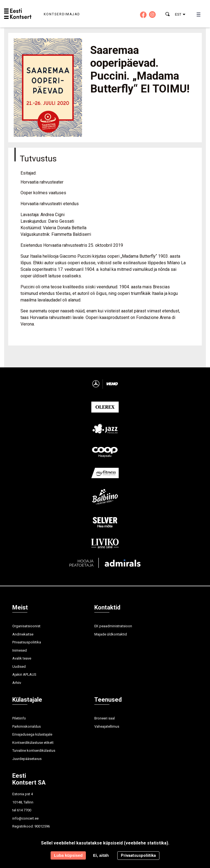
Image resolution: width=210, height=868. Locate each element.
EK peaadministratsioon (113, 626)
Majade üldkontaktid (111, 634)
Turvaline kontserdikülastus (34, 751)
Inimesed (20, 650)
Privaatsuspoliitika (27, 642)
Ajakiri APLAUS (24, 674)
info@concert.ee (25, 818)
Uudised (19, 667)
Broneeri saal (105, 718)
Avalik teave (22, 658)
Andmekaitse (23, 634)
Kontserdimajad (62, 14)
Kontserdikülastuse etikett (33, 743)
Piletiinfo (19, 718)
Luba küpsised (68, 855)
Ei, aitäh (101, 855)
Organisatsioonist (26, 626)
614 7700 (24, 810)
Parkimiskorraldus (27, 726)
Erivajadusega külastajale (32, 734)
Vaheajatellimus (107, 726)
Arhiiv (17, 683)
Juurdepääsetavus (27, 759)
